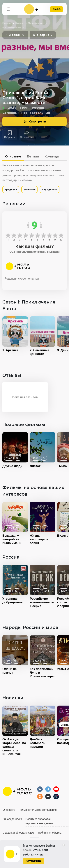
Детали (33, 156)
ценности (29, 190)
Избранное (10, 137)
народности (50, 190)
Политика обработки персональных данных (39, 821)
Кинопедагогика (12, 819)
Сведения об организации (19, 833)
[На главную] (31, 9)
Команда (52, 156)
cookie (27, 850)
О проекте (9, 810)
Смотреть (38, 121)
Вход (56, 9)
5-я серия (41, 35)
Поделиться (26, 137)
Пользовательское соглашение (38, 810)
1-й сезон (14, 35)
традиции (11, 190)
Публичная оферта (50, 833)
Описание (13, 156)
